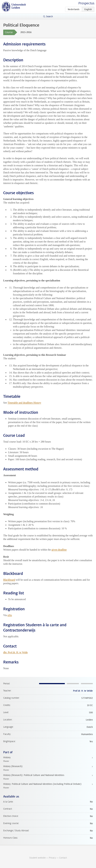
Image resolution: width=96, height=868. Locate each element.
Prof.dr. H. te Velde (83, 691)
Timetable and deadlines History (24, 403)
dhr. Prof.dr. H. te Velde (16, 652)
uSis (10, 615)
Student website (37, 858)
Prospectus (86, 3)
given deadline (59, 550)
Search (49, 17)
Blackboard (9, 580)
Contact (63, 858)
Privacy (52, 858)
